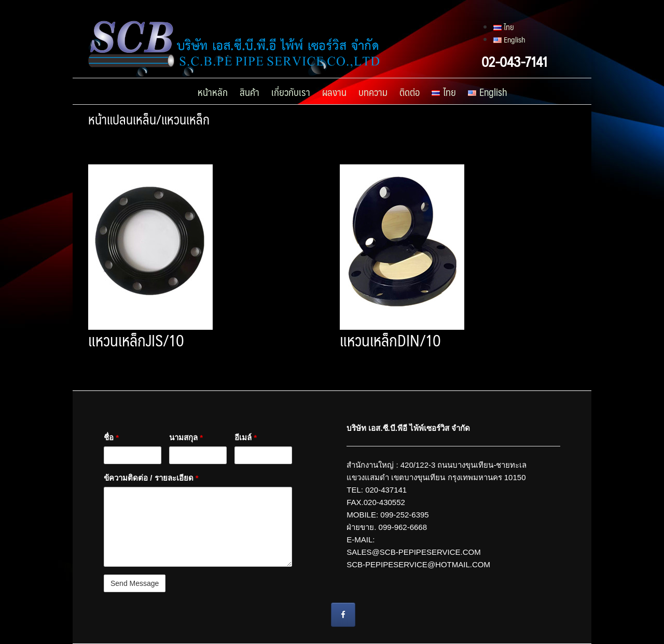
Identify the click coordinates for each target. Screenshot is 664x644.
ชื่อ (111, 437)
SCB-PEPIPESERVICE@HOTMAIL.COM (418, 564)
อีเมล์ (246, 437)
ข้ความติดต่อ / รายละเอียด (151, 478)
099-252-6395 (404, 515)
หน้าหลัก (213, 92)
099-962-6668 (403, 527)
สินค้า (250, 92)
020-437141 (386, 490)
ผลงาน (334, 92)
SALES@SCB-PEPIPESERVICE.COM (415, 552)
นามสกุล (186, 437)
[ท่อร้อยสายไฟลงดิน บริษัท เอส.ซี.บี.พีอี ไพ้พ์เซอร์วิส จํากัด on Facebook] (343, 615)
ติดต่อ (410, 92)
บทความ (373, 92)
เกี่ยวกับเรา (291, 92)
